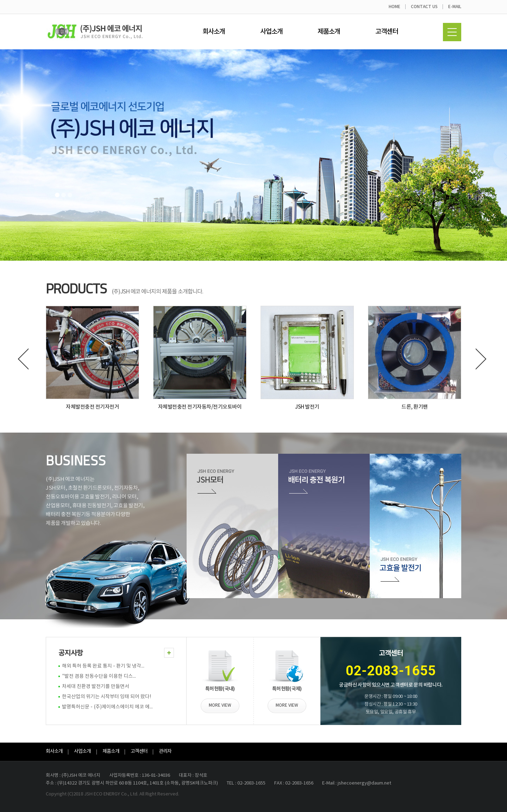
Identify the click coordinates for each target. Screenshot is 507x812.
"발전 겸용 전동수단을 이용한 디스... (99, 676)
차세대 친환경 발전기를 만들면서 (96, 687)
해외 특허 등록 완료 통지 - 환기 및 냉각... (103, 666)
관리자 (165, 751)
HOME (395, 7)
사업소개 (271, 32)
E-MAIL (455, 7)
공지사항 (71, 653)
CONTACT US (424, 7)
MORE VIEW (220, 705)
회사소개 (214, 32)
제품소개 (329, 32)
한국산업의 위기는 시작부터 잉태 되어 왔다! (107, 697)
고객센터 (387, 32)
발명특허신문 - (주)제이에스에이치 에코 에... (107, 707)
